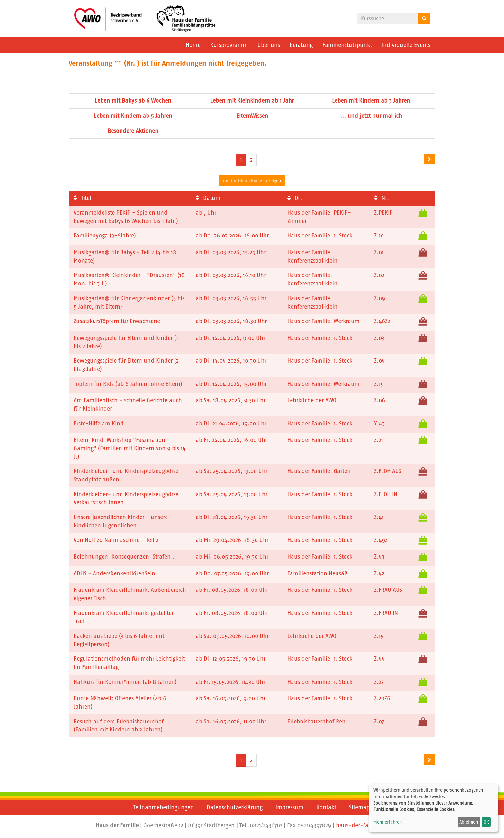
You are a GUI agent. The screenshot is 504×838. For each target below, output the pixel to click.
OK (486, 822)
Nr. (382, 198)
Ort (295, 198)
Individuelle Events (406, 45)
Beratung (301, 45)
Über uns (269, 45)
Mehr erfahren (388, 822)
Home (193, 45)
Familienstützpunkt (347, 45)
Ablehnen (469, 822)
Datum (208, 198)
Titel (82, 198)
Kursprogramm (229, 45)
